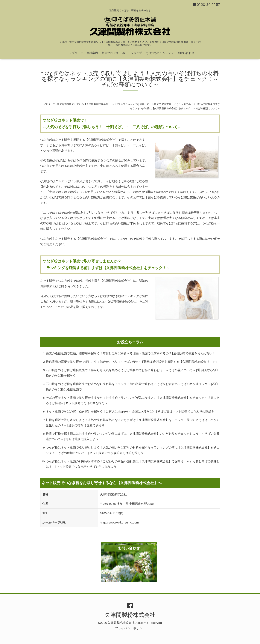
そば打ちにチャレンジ (160, 53)
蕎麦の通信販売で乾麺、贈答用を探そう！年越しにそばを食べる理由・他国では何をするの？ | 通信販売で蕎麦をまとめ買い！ (131, 353)
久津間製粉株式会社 (130, 615)
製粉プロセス (110, 53)
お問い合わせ (186, 53)
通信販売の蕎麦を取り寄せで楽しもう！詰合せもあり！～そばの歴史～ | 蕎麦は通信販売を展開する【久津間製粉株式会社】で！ (132, 362)
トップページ (74, 53)
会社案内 (92, 53)
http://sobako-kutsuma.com (119, 523)
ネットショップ (132, 53)
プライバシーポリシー (130, 628)
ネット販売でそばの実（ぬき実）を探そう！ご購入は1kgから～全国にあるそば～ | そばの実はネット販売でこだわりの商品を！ (132, 412)
